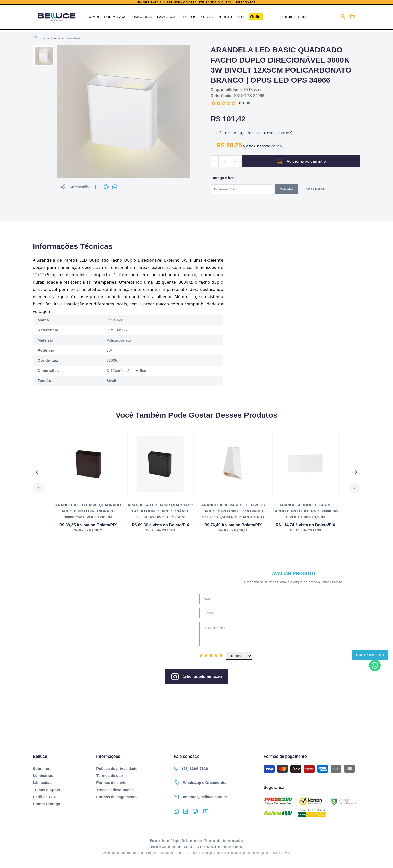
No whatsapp (115, 187)
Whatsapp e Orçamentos (200, 783)
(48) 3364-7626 (191, 768)
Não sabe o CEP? (316, 190)
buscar (326, 17)
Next (354, 488)
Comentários (294, 634)
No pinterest (106, 187)
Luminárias (141, 17)
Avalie (244, 103)
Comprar (301, 161)
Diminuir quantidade (215, 161)
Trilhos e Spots (197, 17)
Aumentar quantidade (235, 161)
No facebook (98, 187)
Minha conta (343, 17)
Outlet (256, 17)
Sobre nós (42, 768)
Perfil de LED (231, 17)
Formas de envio (111, 783)
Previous (39, 488)
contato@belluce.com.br (200, 797)
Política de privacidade (117, 768)
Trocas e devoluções (115, 790)
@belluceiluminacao (197, 677)
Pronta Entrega (46, 804)
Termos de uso (110, 776)
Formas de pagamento (116, 797)
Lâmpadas (167, 17)
